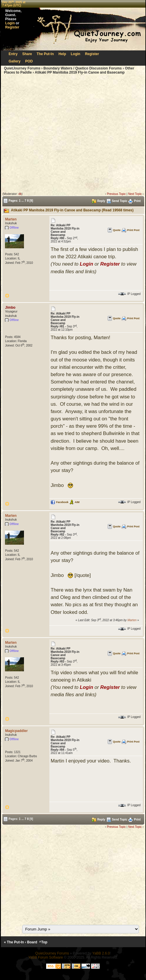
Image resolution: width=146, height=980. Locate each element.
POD (29, 61)
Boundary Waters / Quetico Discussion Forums (83, 68)
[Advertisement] (55, 134)
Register (12, 27)
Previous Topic (116, 194)
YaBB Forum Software (46, 957)
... (22, 200)
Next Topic (135, 194)
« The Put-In (14, 942)
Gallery (15, 61)
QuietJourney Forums (22, 68)
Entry (13, 54)
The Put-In (45, 54)
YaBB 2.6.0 (101, 953)
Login (10, 23)
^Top (43, 942)
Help (62, 54)
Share (27, 54)
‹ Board (31, 942)
